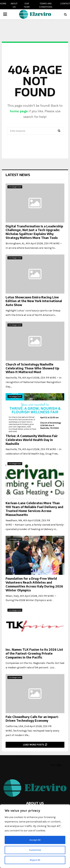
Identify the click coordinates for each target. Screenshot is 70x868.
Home (3, 4)
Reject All (35, 860)
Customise (35, 850)
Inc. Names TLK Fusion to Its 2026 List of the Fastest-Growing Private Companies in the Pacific (34, 653)
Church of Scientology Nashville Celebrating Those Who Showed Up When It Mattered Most (32, 368)
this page (56, 765)
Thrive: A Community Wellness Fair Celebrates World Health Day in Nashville (32, 440)
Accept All (35, 840)
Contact (65, 4)
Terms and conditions (46, 5)
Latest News (18, 175)
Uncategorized (15, 187)
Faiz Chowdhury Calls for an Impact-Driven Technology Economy (32, 719)
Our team (27, 5)
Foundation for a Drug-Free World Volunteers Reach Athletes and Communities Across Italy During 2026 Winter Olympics (34, 584)
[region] (35, 836)
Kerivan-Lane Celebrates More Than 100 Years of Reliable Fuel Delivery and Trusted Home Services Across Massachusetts (34, 509)
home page (19, 111)
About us (14, 5)
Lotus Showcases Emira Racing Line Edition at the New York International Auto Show (34, 301)
